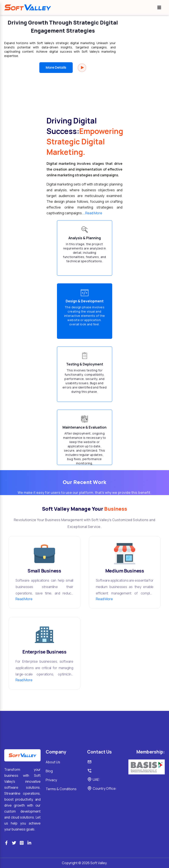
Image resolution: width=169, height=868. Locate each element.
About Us (53, 762)
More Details (56, 67)
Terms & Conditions (61, 789)
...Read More (92, 213)
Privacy (51, 780)
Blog (49, 771)
